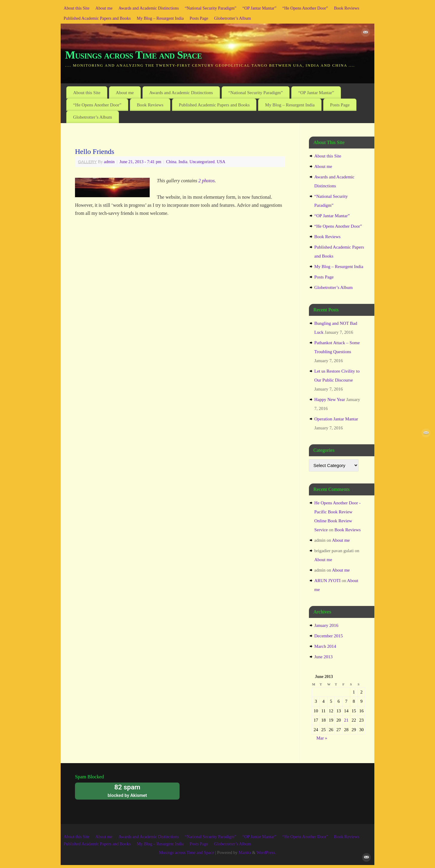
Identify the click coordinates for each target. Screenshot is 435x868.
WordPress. (266, 852)
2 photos (207, 181)
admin (109, 162)
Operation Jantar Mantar (336, 419)
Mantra (245, 852)
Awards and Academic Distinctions (149, 8)
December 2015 (328, 636)
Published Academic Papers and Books (97, 18)
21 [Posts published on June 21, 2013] (346, 720)
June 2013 (323, 657)
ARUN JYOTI (327, 581)
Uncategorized (202, 162)
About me (104, 8)
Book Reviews (347, 8)
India (183, 162)
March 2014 (325, 646)
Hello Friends (95, 151)
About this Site (76, 8)
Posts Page (199, 18)
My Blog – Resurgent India (160, 18)
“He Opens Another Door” (305, 8)
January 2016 (326, 625)
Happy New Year (330, 399)
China (171, 162)
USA (221, 162)
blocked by (127, 790)
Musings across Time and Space (133, 55)
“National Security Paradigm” (211, 8)
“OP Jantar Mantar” (259, 8)
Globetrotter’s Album (233, 18)
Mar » (322, 738)
